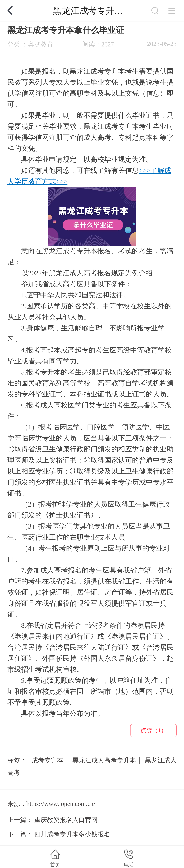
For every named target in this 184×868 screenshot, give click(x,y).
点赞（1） (154, 730)
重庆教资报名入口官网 (66, 820)
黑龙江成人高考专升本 (104, 760)
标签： (17, 760)
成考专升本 (48, 760)
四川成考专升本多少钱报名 (72, 834)
